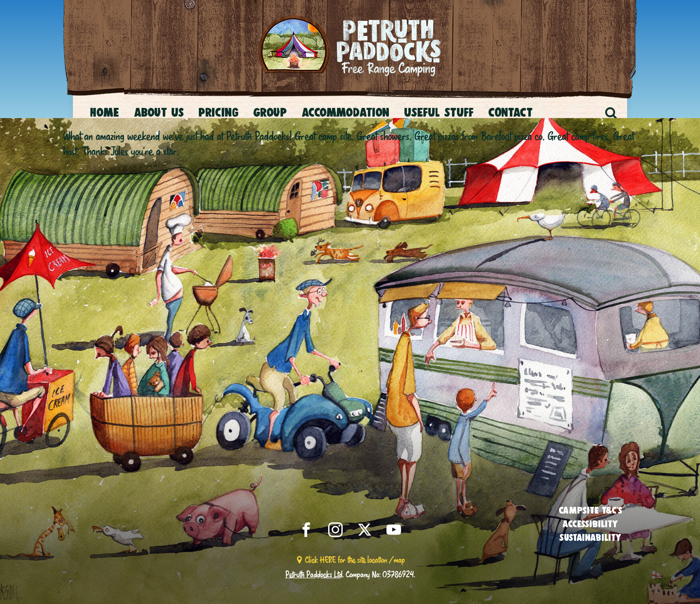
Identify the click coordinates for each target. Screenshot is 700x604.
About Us (159, 112)
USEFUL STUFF (439, 112)
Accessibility (590, 524)
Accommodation (345, 112)
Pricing (219, 112)
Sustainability (590, 537)
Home (105, 112)
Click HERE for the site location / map (355, 560)
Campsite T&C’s (590, 510)
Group (270, 112)
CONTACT (510, 112)
